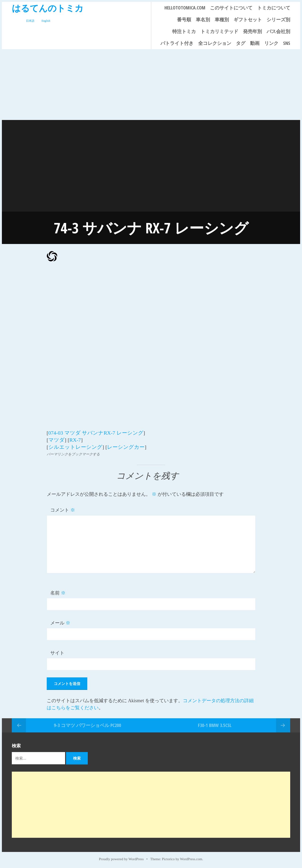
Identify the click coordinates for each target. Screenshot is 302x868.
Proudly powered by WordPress (121, 859)
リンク (271, 43)
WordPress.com (191, 859)
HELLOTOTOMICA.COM (185, 8)
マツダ (57, 440)
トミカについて (274, 8)
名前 (58, 593)
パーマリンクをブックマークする (73, 454)
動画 (255, 43)
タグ (241, 43)
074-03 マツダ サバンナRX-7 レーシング (96, 433)
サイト (57, 653)
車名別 (203, 19)
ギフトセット (248, 19)
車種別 (222, 19)
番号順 (184, 19)
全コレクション (215, 43)
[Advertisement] (151, 85)
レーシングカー (126, 447)
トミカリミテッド (219, 31)
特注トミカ (184, 31)
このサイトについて (231, 8)
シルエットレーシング (75, 447)
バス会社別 (278, 31)
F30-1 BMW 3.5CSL (215, 725)
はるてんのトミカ (48, 8)
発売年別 (252, 31)
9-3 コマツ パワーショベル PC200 (87, 725)
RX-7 (75, 440)
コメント (63, 510)
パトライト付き (177, 43)
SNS (287, 43)
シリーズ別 (278, 19)
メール (60, 623)
